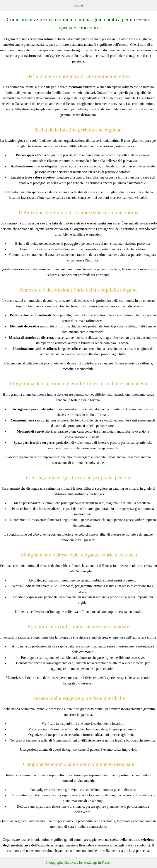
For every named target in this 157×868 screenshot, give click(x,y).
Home (78, 5)
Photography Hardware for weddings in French (78, 862)
